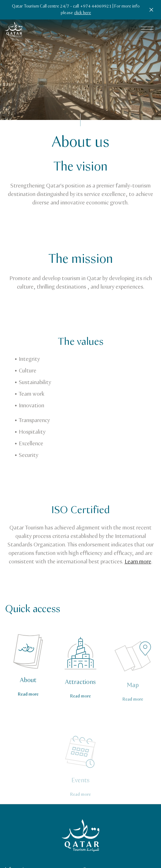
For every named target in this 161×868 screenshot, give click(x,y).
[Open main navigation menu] (147, 30)
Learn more (138, 562)
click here (83, 13)
